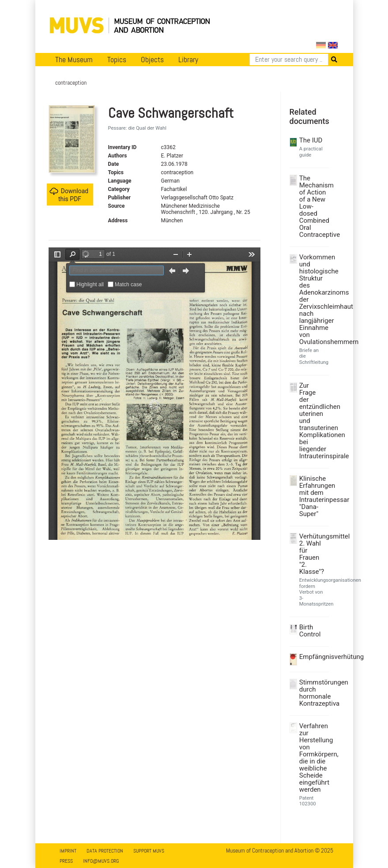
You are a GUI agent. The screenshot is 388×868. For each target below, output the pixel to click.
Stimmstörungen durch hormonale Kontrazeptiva (313, 693)
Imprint (68, 851)
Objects (152, 60)
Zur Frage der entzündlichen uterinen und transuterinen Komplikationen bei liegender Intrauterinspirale (313, 421)
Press (66, 861)
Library (188, 60)
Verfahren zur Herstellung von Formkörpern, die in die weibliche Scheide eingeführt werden (313, 758)
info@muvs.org (101, 861)
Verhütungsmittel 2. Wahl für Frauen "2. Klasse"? (313, 554)
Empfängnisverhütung (313, 657)
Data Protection (105, 851)
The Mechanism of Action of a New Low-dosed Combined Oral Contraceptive (313, 206)
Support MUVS (149, 851)
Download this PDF (69, 195)
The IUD (311, 140)
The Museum (74, 60)
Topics (117, 60)
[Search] (289, 60)
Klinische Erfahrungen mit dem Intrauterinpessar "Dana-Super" (313, 496)
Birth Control (310, 631)
